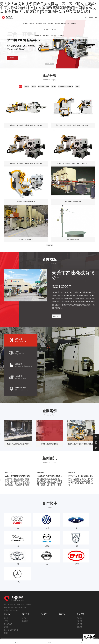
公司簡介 (46, 32)
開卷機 (25, 26)
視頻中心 (62, 594)
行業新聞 (46, 38)
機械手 (74, 26)
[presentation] (98, 454)
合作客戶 (44, 594)
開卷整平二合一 (41, 26)
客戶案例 (38, 38)
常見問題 (61, 38)
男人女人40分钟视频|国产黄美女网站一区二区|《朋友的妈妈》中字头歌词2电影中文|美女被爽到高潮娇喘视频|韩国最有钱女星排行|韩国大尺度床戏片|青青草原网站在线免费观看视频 (49, 8)
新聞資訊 (80, 594)
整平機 (32, 26)
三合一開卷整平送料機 (62, 26)
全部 (12, 90)
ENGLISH (90, 19)
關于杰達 (26, 594)
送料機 (50, 26)
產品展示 (7, 594)
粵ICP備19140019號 (89, 634)
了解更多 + (50, 264)
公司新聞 (53, 38)
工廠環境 (53, 32)
